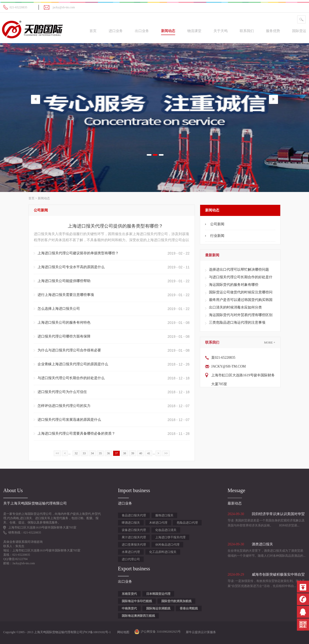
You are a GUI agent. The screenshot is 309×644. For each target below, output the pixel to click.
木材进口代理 (158, 523)
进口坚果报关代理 (134, 545)
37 (116, 453)
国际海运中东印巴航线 (137, 601)
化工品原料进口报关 (163, 552)
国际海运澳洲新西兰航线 (138, 616)
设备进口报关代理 (134, 530)
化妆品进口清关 (166, 530)
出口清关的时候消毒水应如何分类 (235, 307)
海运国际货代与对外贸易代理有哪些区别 (241, 315)
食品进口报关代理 (134, 515)
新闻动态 (44, 198)
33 (84, 453)
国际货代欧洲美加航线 (176, 601)
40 (141, 453)
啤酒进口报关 (131, 523)
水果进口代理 (131, 552)
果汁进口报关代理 (134, 537)
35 (100, 453)
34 (92, 453)
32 (76, 453)
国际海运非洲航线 (158, 608)
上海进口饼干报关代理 (170, 537)
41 (149, 453)
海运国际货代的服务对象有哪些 (234, 285)
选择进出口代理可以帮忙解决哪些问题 (239, 270)
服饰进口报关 (164, 515)
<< (57, 453)
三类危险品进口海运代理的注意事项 (237, 323)
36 (108, 453)
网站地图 (122, 632)
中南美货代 (129, 608)
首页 (93, 31)
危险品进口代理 (187, 523)
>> (166, 453)
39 (133, 453)
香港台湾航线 (189, 608)
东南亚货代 (129, 594)
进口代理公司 (131, 559)
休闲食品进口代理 (167, 545)
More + (270, 343)
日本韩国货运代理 (158, 594)
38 (125, 453)
